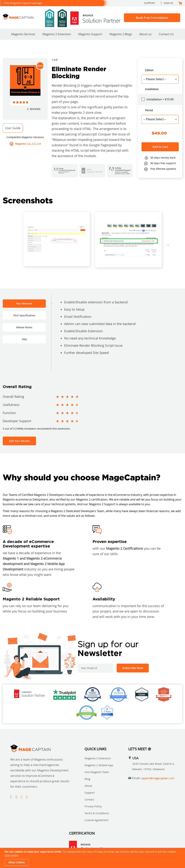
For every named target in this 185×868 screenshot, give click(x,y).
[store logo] (22, 17)
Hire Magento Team (97, 772)
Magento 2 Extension (57, 34)
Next (167, 245)
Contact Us (166, 34)
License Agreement (96, 820)
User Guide (13, 128)
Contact (89, 799)
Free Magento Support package (23, 3)
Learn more (11, 855)
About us (145, 34)
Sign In (168, 3)
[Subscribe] (133, 668)
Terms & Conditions (97, 813)
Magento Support (90, 34)
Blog (87, 779)
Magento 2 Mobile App (99, 765)
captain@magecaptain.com (158, 778)
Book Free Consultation (152, 18)
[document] (93, 858)
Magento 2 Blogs (121, 34)
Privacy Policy (93, 806)
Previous (18, 245)
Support (150, 3)
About (88, 786)
